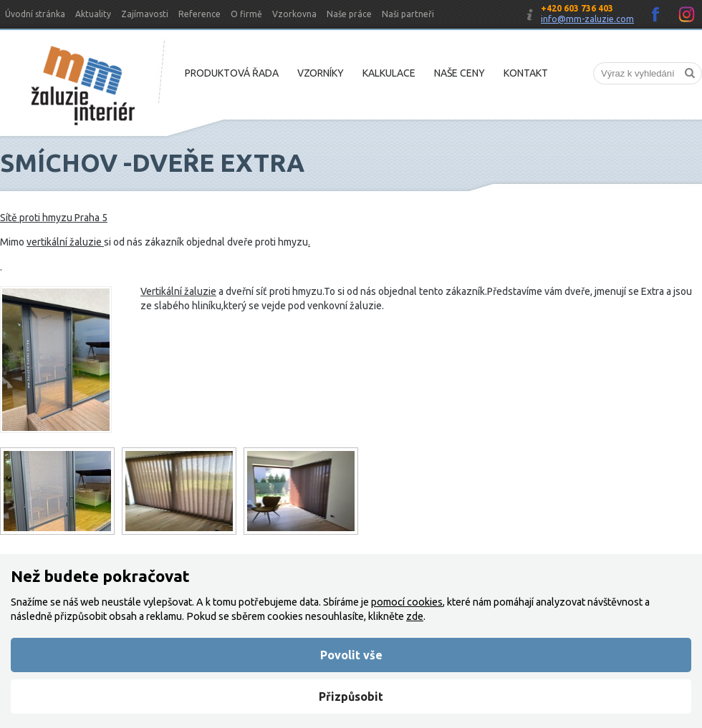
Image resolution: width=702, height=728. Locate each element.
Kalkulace (389, 73)
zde (415, 616)
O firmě (246, 14)
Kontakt (526, 73)
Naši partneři (408, 14)
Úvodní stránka (35, 14)
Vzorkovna (294, 14)
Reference (199, 14)
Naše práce (349, 14)
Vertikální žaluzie (178, 291)
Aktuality (93, 14)
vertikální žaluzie (65, 242)
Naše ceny (460, 73)
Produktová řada (232, 73)
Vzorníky (321, 73)
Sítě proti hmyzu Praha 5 (54, 218)
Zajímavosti (145, 14)
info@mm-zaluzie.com (587, 19)
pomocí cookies (407, 602)
